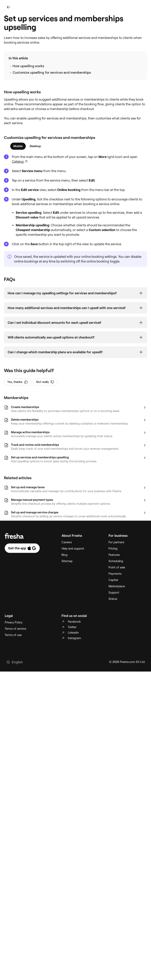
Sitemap (67, 566)
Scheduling (116, 566)
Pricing (113, 553)
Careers (67, 547)
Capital (113, 585)
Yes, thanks (18, 387)
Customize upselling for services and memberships (52, 72)
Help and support (73, 553)
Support (114, 597)
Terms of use (13, 640)
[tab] (18, 146)
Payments (115, 578)
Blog (64, 560)
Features (114, 560)
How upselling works (28, 66)
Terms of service (15, 633)
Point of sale (117, 572)
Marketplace (117, 591)
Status (113, 604)
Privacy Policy (14, 627)
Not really (45, 387)
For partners (116, 547)
